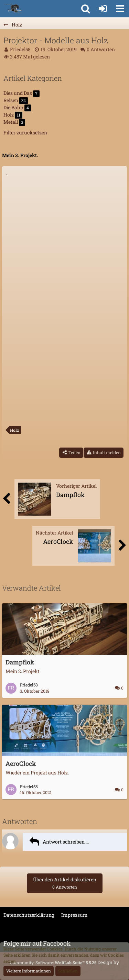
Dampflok (20, 662)
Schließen (68, 971)
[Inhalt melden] (104, 453)
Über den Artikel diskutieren (65, 883)
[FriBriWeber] (13, 9)
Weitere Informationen (29, 971)
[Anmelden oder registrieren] (103, 9)
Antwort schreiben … (66, 842)
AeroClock (21, 763)
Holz (14, 430)
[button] (120, 9)
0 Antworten (101, 49)
